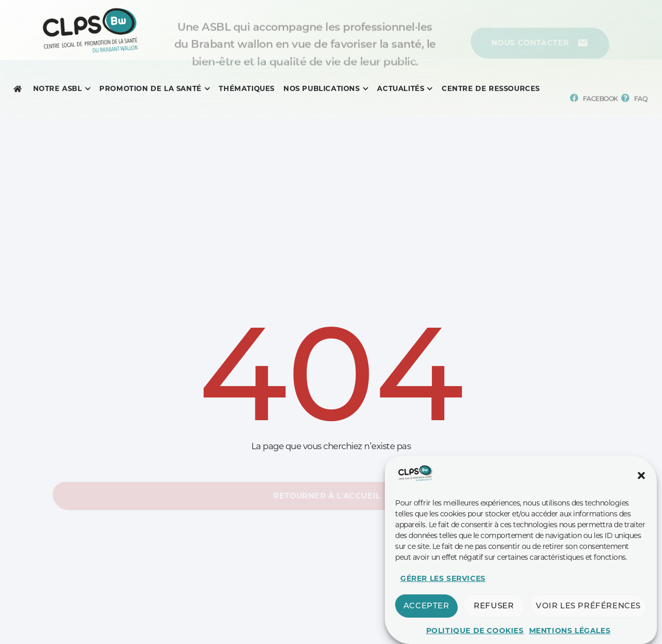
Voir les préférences (588, 617)
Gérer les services (443, 589)
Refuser (494, 617)
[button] (641, 486)
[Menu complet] (58, 91)
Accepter (426, 617)
